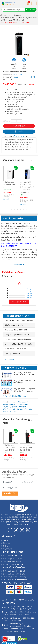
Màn (31, 409)
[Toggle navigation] (34, 3)
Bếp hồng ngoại (9, 409)
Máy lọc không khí (10, 404)
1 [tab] (11, 209)
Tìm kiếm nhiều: (9, 402)
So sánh (6, 199)
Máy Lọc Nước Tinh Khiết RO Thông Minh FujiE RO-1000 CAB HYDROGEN (27, 187)
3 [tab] (18, 209)
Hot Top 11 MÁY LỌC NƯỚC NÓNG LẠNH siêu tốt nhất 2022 (24, 375)
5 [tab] (24, 209)
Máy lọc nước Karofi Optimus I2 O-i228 (17, 22)
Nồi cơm (13, 411)
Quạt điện (13, 407)
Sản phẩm (17, 15)
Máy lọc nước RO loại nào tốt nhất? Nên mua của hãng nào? (24, 391)
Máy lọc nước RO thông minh (13, 20)
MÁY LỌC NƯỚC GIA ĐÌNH (12, 18)
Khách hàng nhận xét (13, 272)
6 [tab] (27, 209)
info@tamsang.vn (17, 624)
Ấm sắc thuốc (22, 409)
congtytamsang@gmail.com (22, 626)
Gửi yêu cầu (10, 493)
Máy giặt (23, 407)
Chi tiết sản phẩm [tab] (13, 218)
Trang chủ (5, 15)
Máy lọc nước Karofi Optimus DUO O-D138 (26, 447)
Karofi (16, 77)
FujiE (22, 195)
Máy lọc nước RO (31, 18)
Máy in (5, 407)
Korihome (7, 189)
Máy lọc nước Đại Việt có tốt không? (24, 382)
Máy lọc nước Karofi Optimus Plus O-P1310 (10, 447)
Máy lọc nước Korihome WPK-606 (10, 185)
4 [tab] (21, 209)
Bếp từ (5, 411)
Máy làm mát (23, 404)
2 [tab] (14, 209)
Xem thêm (10, 359)
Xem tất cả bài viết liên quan (16, 396)
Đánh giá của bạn (19, 302)
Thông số (18, 316)
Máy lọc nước (23, 402)
